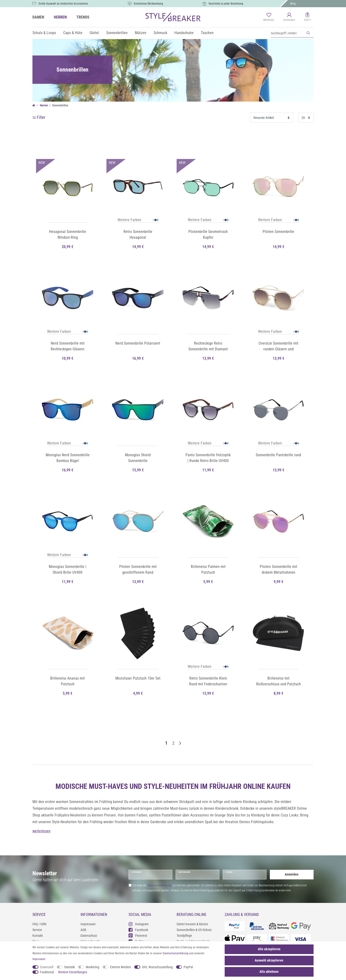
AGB (83, 930)
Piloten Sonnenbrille (278, 232)
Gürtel (94, 33)
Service (37, 930)
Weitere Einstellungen (73, 972)
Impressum (88, 924)
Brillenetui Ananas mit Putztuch (68, 681)
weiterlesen (41, 831)
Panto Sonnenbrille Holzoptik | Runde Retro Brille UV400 (208, 458)
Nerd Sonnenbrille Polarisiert (138, 343)
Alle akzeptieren (269, 949)
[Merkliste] (269, 17)
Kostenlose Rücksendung (148, 4)
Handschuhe (184, 33)
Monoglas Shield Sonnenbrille (138, 458)
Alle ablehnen (269, 972)
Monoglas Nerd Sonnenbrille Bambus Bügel (68, 458)
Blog (293, 4)
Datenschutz (89, 936)
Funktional (47, 972)
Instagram (139, 924)
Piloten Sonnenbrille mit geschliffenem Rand (138, 569)
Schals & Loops (44, 33)
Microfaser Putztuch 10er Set (138, 678)
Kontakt (38, 936)
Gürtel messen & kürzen (192, 924)
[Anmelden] (289, 17)
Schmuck (160, 33)
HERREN (60, 17)
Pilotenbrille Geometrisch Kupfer (208, 234)
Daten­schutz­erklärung (176, 953)
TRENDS (83, 17)
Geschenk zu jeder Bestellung (226, 4)
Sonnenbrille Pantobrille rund (278, 455)
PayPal (188, 967)
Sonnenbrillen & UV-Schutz (194, 930)
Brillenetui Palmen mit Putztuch (208, 569)
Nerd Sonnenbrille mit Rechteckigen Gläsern (68, 346)
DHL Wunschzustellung (157, 967)
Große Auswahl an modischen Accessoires (63, 4)
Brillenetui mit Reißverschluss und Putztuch (278, 681)
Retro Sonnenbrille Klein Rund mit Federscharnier (208, 681)
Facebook (138, 930)
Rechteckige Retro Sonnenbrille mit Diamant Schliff (208, 347)
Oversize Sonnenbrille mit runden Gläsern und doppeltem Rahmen (278, 347)
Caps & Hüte (73, 33)
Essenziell (47, 967)
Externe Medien (120, 967)
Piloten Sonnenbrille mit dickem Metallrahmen (278, 569)
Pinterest (138, 935)
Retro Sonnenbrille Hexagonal (138, 234)
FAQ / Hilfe (40, 924)
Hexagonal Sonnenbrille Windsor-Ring (68, 234)
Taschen (207, 33)
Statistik (69, 967)
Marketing (93, 967)
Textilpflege (184, 936)
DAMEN (38, 17)
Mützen (141, 33)
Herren (43, 105)
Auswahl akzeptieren (269, 960)
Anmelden (292, 874)
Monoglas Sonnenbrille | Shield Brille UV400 (68, 569)
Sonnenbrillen (117, 33)
